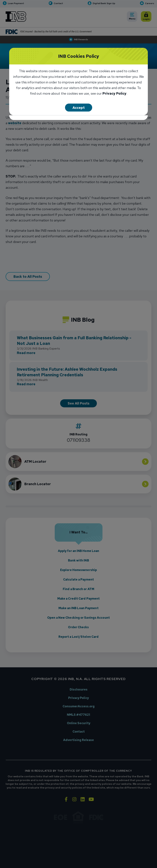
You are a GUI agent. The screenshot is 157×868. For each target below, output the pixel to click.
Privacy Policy (114, 94)
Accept (79, 107)
